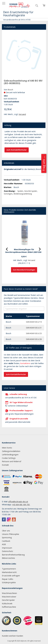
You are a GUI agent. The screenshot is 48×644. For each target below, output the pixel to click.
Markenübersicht (9, 572)
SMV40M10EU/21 (34, 328)
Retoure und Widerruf (12, 461)
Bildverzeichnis (8, 558)
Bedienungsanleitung (23, 194)
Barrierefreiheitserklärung (13, 555)
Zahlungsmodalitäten (11, 451)
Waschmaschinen (9, 593)
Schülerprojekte (9, 582)
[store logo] (20, 5)
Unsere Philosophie (10, 534)
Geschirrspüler (31, 191)
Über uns (6, 531)
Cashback (6, 541)
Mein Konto (7, 448)
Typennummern (9, 569)
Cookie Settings (9, 458)
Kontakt (5, 465)
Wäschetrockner (9, 597)
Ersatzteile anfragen (11, 576)
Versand (22, 114)
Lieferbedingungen (10, 454)
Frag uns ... (44, 164)
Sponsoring (7, 537)
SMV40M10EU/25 (34, 333)
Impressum (7, 548)
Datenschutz (7, 551)
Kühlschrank (7, 603)
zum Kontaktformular (17, 150)
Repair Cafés (8, 579)
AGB (4, 544)
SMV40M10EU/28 (34, 339)
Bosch (10, 90)
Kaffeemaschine (9, 607)
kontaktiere (25, 363)
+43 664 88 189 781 (21, 504)
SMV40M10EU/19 (34, 322)
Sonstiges (8, 194)
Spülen (20, 191)
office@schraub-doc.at (18, 502)
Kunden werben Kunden (12, 636)
